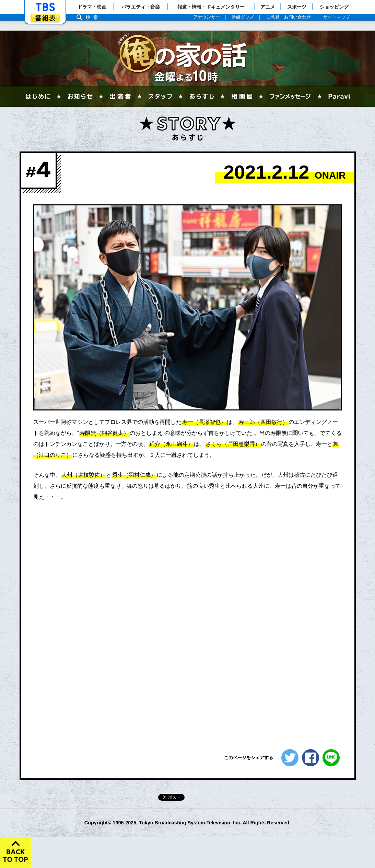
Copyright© (98, 823)
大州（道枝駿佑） (83, 475)
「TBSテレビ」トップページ (45, 7)
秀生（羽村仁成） (134, 475)
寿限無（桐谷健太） (104, 433)
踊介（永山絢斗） (171, 444)
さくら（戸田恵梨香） (233, 444)
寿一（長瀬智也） (204, 422)
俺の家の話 (188, 58)
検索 (94, 17)
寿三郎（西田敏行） (263, 422)
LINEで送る (331, 758)
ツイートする (290, 758)
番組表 (45, 18)
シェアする (310, 758)
